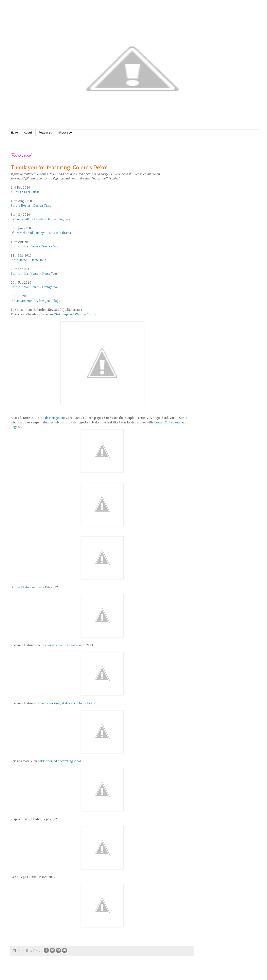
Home (15, 133)
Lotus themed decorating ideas (59, 761)
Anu (178, 423)
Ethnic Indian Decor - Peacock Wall (35, 247)
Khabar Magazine (53, 418)
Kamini (159, 423)
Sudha (169, 423)
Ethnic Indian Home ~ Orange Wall (35, 287)
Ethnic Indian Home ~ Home (31, 274)
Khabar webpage (32, 588)
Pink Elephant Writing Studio (75, 315)
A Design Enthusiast (25, 192)
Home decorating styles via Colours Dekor (66, 703)
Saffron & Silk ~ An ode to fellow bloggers (40, 220)
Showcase (65, 133)
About (28, 133)
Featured (45, 133)
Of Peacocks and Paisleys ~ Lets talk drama (41, 233)
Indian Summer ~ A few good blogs (35, 301)
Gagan (15, 427)
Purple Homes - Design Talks (31, 206)
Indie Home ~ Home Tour (28, 260)
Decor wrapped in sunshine (63, 645)
